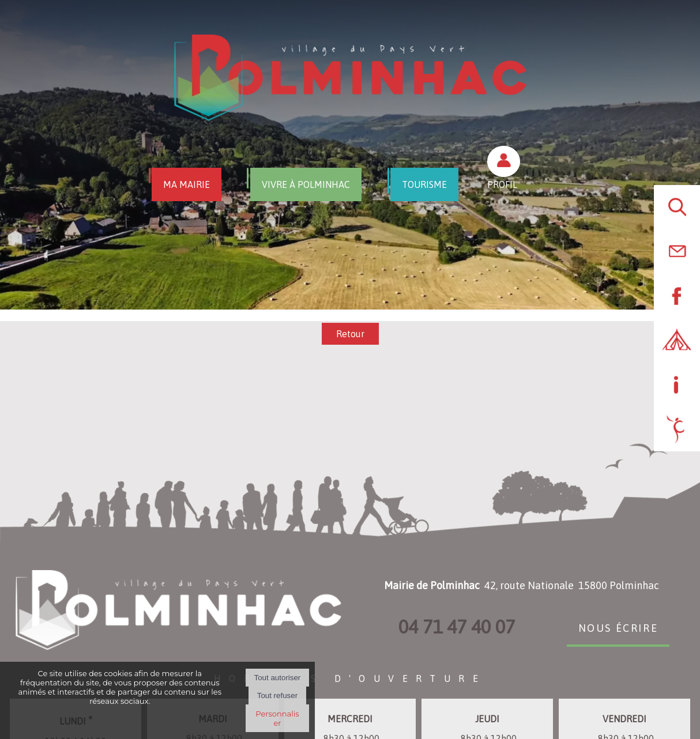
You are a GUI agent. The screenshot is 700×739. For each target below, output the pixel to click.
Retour (350, 334)
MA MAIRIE (187, 184)
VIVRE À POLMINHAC (306, 184)
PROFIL (502, 184)
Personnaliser (277, 718)
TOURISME (424, 184)
